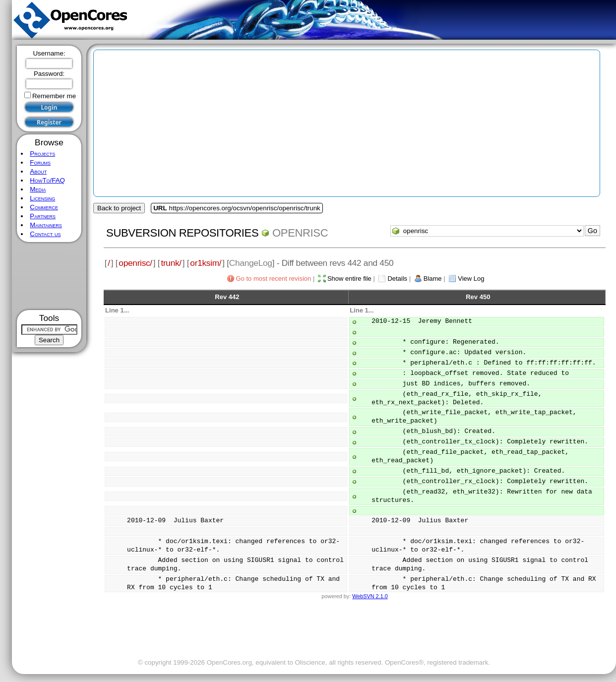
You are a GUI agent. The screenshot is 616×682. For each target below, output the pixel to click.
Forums (40, 162)
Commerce (44, 207)
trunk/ (171, 263)
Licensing (42, 198)
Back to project (119, 208)
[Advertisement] (49, 276)
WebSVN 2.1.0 (370, 596)
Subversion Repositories (182, 233)
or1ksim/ (206, 263)
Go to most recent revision (274, 279)
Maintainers (46, 225)
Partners (43, 216)
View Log (471, 279)
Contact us (45, 234)
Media (38, 189)
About (38, 171)
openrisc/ (135, 263)
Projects (42, 154)
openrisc (300, 233)
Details (397, 279)
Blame (433, 279)
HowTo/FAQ (47, 180)
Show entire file (349, 279)
